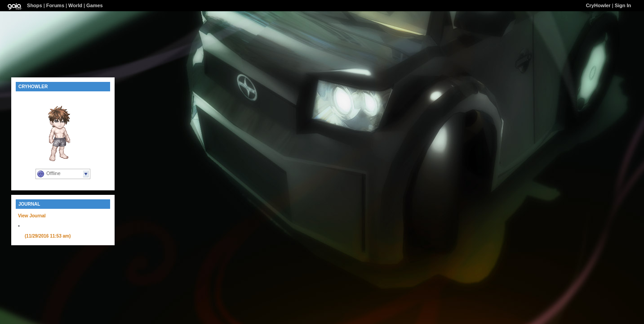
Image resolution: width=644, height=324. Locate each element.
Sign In (623, 5)
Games (95, 5)
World (75, 5)
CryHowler (598, 5)
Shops (35, 5)
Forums (55, 5)
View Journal (32, 216)
